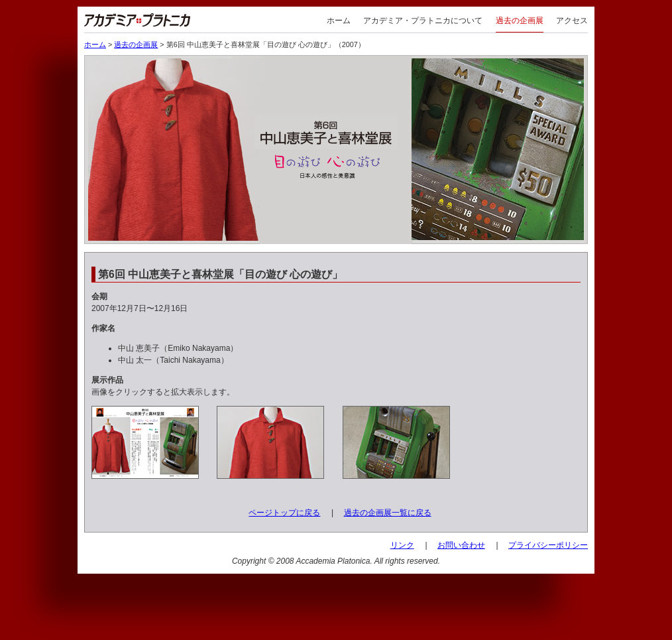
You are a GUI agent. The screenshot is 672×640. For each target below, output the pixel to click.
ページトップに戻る (284, 513)
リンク (402, 545)
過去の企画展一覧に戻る (388, 513)
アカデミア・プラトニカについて (423, 21)
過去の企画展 (520, 21)
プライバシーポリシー (548, 545)
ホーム (339, 21)
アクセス (572, 21)
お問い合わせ (461, 545)
